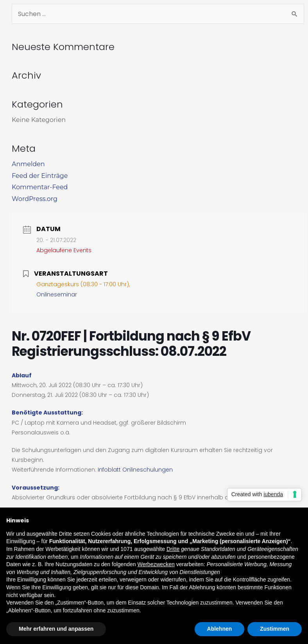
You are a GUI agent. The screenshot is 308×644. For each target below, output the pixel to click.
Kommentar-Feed (40, 187)
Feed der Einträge (40, 176)
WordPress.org (35, 199)
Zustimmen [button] (275, 629)
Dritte (173, 549)
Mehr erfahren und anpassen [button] (56, 629)
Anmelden (28, 164)
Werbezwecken (156, 564)
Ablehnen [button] (220, 629)
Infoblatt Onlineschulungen (135, 470)
